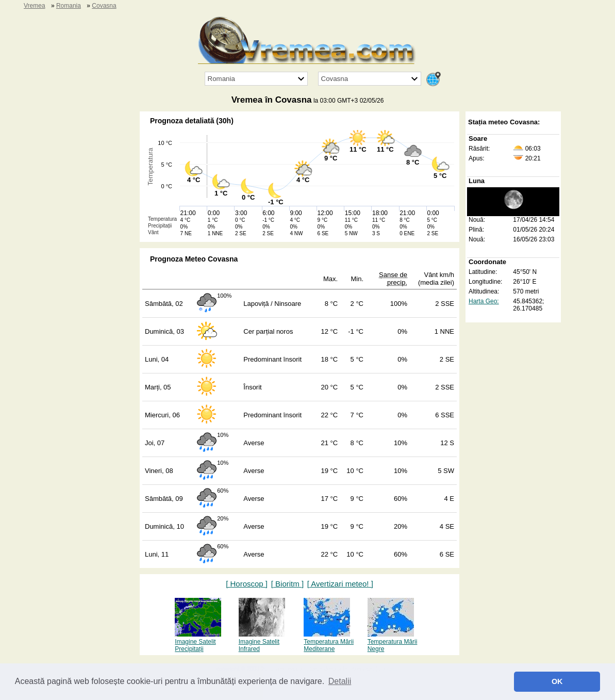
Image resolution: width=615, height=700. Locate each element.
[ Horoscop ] (247, 584)
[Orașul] (370, 79)
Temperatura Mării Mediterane (329, 642)
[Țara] (256, 79)
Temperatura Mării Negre (393, 642)
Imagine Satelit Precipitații (198, 642)
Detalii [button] (340, 681)
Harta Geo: (484, 301)
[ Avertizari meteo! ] (340, 584)
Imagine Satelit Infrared (262, 642)
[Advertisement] (92, 266)
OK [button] (557, 681)
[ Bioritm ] (287, 584)
